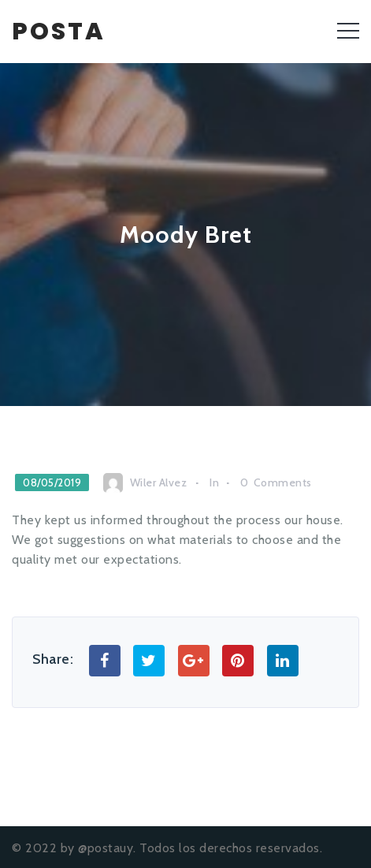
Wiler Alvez (159, 482)
